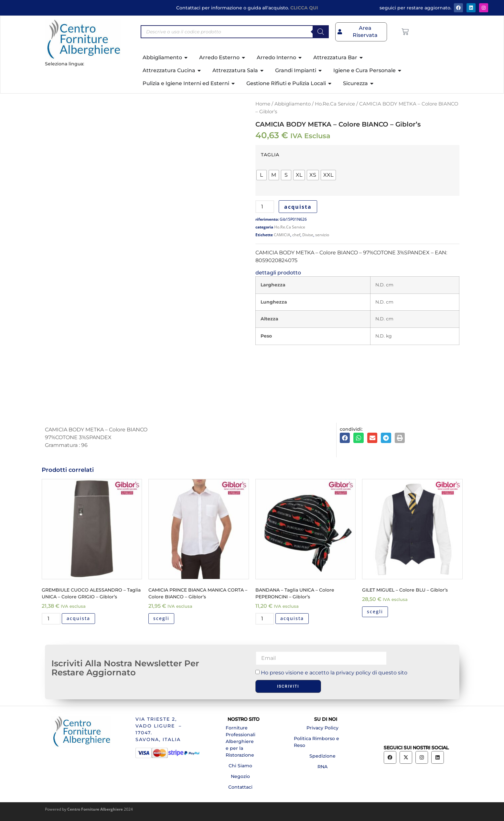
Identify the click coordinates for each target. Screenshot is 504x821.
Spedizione (322, 756)
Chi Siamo (240, 766)
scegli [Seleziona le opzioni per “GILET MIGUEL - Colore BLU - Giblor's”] (375, 611)
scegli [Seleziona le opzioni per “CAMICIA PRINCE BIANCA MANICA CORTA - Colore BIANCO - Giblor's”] (161, 618)
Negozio (240, 776)
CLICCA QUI (304, 8)
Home (263, 104)
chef (296, 235)
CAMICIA (282, 235)
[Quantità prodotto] (265, 207)
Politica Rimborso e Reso (316, 742)
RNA (322, 767)
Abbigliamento (293, 104)
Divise (308, 235)
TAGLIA (270, 155)
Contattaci (240, 787)
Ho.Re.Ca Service (335, 104)
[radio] (262, 175)
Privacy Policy (322, 728)
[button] (345, 438)
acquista (298, 207)
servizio (322, 235)
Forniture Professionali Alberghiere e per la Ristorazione (241, 741)
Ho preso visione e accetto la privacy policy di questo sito (334, 673)
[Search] (321, 32)
